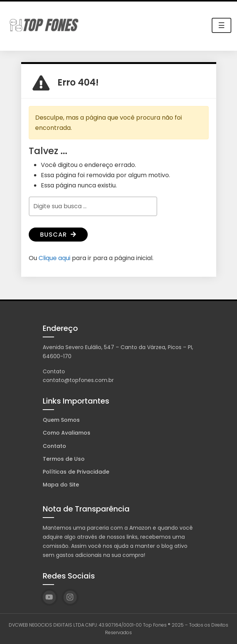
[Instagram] (70, 597)
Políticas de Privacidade (76, 472)
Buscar (58, 235)
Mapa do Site (61, 485)
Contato (54, 446)
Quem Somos (61, 420)
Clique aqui (54, 258)
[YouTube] (49, 597)
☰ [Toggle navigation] (222, 25)
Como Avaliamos (67, 433)
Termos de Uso (64, 459)
